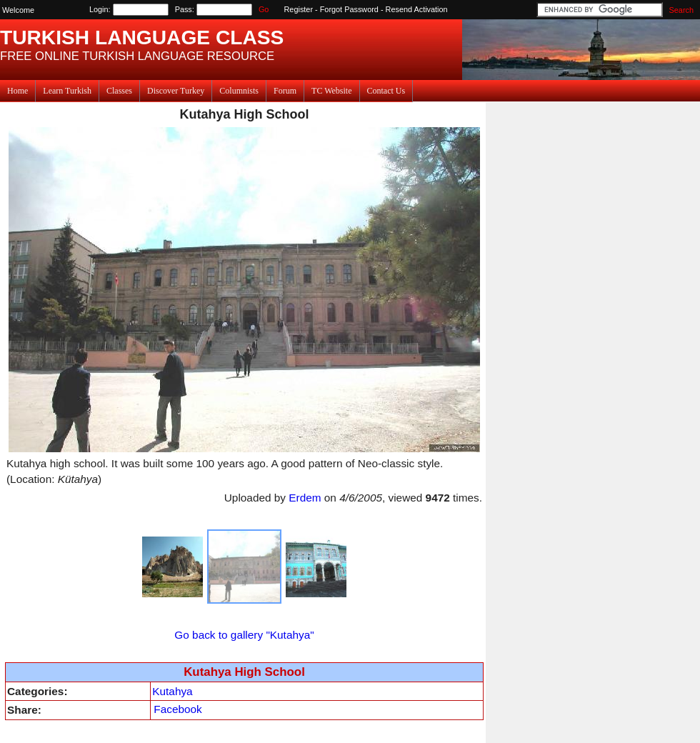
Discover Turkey (176, 91)
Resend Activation (417, 9)
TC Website (331, 91)
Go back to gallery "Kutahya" (244, 635)
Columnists (239, 91)
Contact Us (386, 91)
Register (299, 9)
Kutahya (172, 691)
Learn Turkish (67, 91)
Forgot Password (349, 9)
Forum (285, 91)
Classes (119, 91)
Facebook (177, 709)
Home (17, 91)
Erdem (305, 498)
